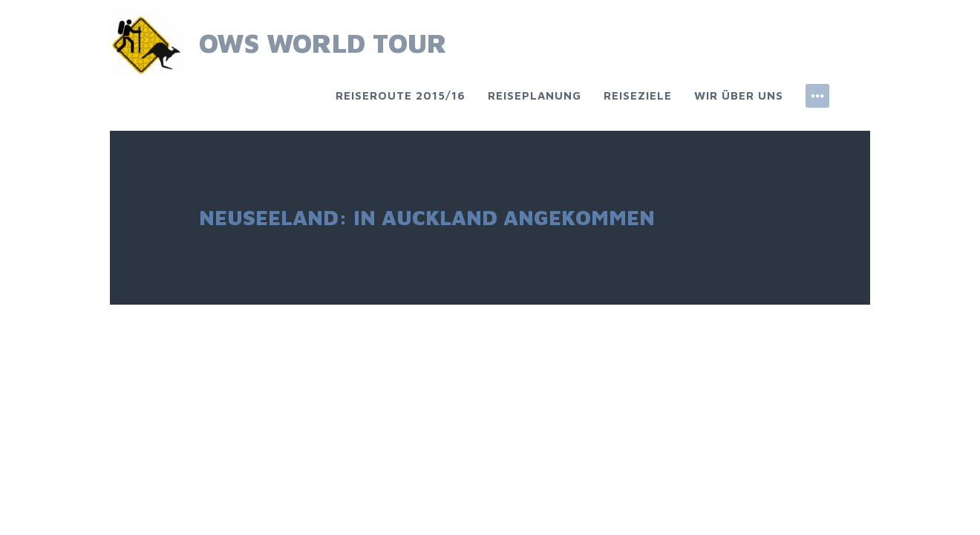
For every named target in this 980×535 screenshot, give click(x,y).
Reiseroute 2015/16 (401, 95)
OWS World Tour (323, 43)
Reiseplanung (535, 95)
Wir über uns (739, 95)
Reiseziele (638, 95)
